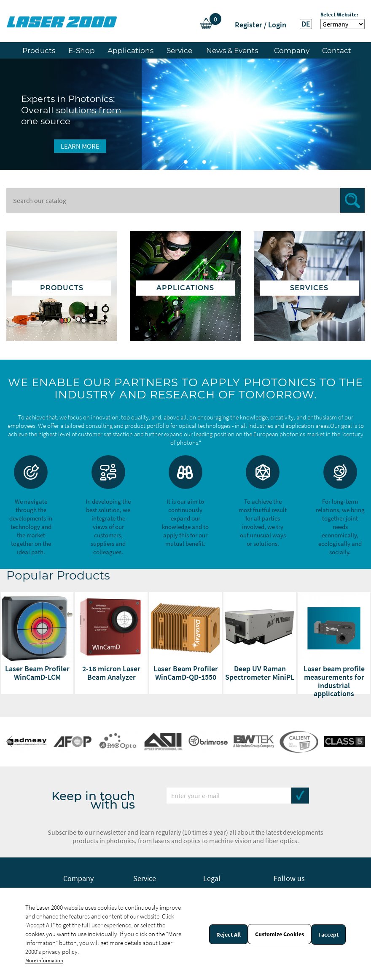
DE (306, 24)
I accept (328, 935)
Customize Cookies (280, 934)
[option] (185, 114)
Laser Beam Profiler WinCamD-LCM (37, 673)
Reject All (229, 935)
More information (44, 960)
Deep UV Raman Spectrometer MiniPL (260, 673)
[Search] (185, 200)
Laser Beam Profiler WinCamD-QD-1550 (186, 673)
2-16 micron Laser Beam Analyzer (111, 673)
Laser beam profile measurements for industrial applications (334, 681)
